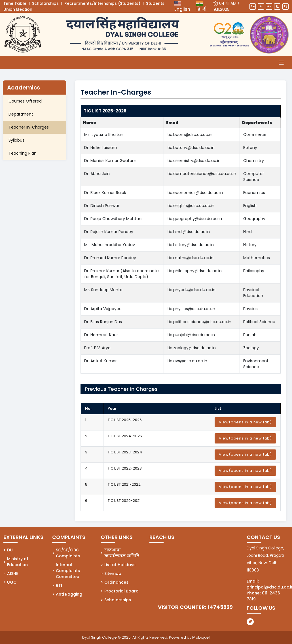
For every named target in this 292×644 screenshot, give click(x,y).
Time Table (15, 3)
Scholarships (45, 3)
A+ (253, 6)
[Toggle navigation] (281, 63)
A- (269, 6)
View (245, 422)
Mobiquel (201, 637)
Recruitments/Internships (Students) (102, 3)
